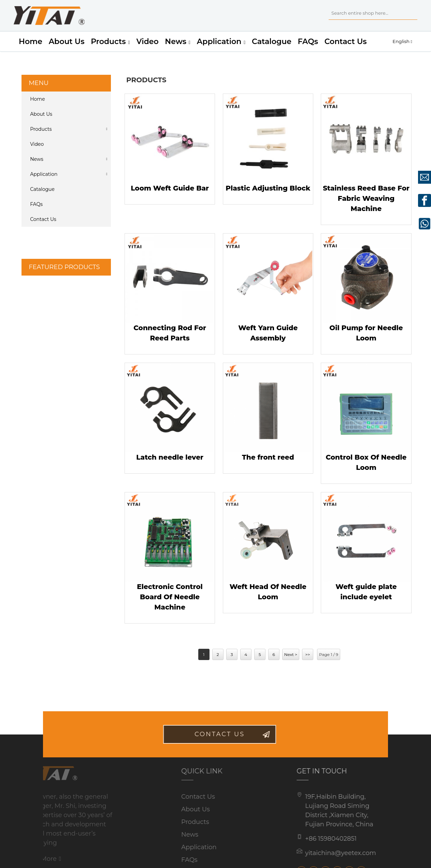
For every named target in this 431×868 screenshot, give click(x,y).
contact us (229, 734)
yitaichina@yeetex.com (332, 853)
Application (221, 42)
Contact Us (346, 41)
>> (308, 654)
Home (31, 41)
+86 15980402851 (322, 839)
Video (148, 41)
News (178, 42)
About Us (67, 41)
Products (110, 42)
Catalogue (272, 41)
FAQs (308, 41)
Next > (291, 654)
